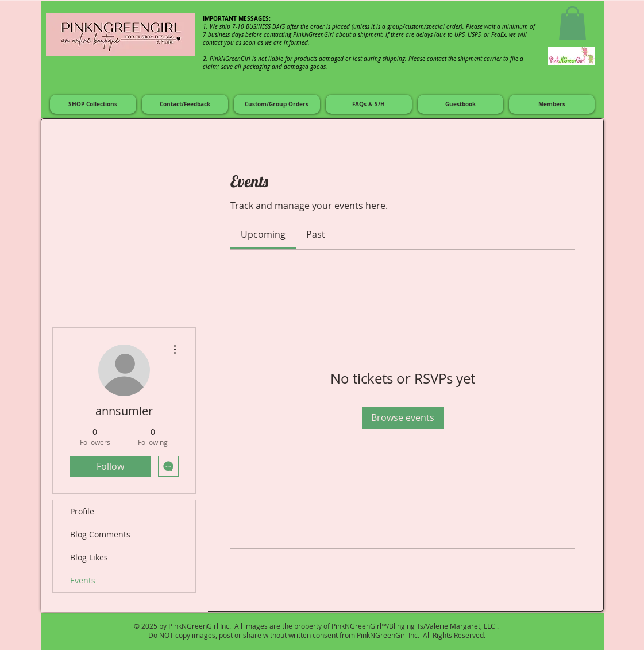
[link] (263, 234)
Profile (82, 511)
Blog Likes (89, 557)
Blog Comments (100, 534)
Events (83, 580)
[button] (572, 23)
